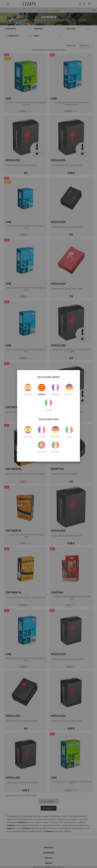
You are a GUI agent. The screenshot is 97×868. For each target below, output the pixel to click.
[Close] (77, 374)
